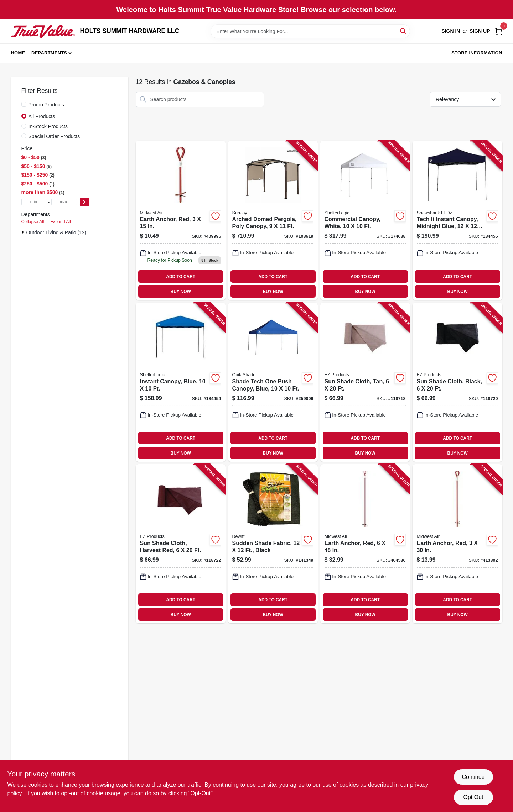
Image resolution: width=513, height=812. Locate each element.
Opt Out (473, 797)
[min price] (34, 202)
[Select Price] (84, 202)
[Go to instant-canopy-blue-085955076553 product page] (181, 382)
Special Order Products (54, 136)
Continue (473, 777)
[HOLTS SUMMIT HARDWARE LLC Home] (43, 31)
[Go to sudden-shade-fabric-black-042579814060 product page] (273, 544)
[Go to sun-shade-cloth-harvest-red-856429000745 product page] (181, 544)
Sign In (451, 31)
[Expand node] (24, 232)
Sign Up (480, 31)
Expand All (61, 222)
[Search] (403, 31)
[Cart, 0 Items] (499, 31)
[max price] (64, 202)
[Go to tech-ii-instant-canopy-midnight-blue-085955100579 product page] (457, 221)
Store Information (477, 53)
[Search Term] (310, 31)
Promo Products (46, 105)
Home (18, 53)
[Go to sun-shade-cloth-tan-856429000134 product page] (365, 382)
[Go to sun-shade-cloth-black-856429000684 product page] (457, 382)
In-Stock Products (48, 126)
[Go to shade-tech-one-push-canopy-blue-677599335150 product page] (273, 382)
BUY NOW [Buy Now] (181, 292)
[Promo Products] (24, 104)
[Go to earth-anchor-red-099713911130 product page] (457, 544)
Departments (49, 53)
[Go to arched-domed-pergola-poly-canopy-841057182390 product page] (273, 221)
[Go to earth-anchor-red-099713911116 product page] (181, 221)
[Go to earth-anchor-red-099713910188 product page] (365, 544)
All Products (42, 116)
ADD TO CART (181, 277)
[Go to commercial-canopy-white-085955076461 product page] (365, 221)
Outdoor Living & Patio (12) (56, 232)
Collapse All (33, 222)
